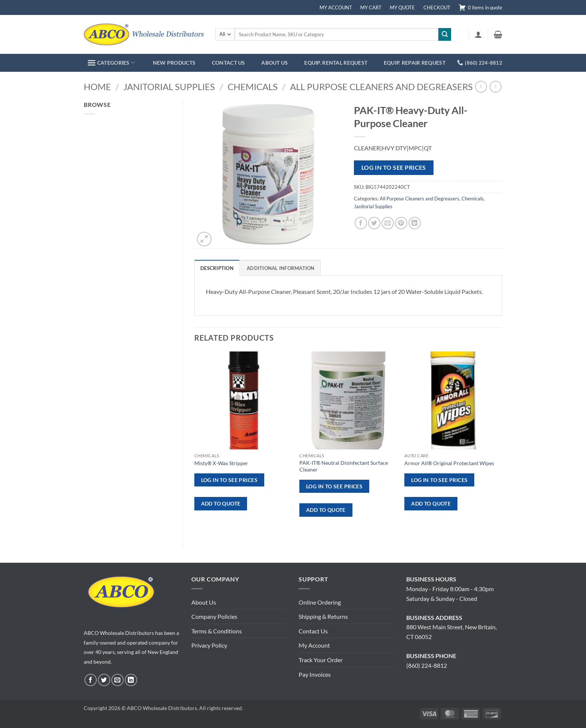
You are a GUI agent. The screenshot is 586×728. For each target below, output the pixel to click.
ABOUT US (275, 63)
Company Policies (214, 616)
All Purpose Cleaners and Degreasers (381, 87)
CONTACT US (229, 63)
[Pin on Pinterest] (401, 223)
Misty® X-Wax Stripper (221, 463)
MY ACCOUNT (336, 7)
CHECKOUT (437, 7)
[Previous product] (495, 87)
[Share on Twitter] (374, 223)
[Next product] (481, 87)
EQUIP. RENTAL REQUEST (336, 63)
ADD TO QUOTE (221, 503)
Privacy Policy (209, 645)
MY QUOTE (402, 7)
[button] (478, 34)
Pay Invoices (315, 674)
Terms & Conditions (217, 631)
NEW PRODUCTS (174, 63)
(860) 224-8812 (427, 665)
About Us (204, 602)
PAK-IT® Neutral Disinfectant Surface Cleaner (344, 466)
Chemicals (253, 87)
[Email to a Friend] (388, 223)
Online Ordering (320, 602)
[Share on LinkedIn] (415, 223)
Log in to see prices (394, 168)
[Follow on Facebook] (91, 680)
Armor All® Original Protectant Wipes (449, 463)
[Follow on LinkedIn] (131, 680)
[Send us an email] (118, 680)
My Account (314, 645)
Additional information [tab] (281, 268)
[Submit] (445, 34)
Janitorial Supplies (169, 87)
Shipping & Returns (323, 616)
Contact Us (313, 631)
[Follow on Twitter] (104, 680)
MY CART (371, 7)
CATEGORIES (111, 63)
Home (97, 87)
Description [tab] (217, 268)
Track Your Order (321, 660)
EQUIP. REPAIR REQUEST (415, 63)
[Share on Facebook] (361, 223)
